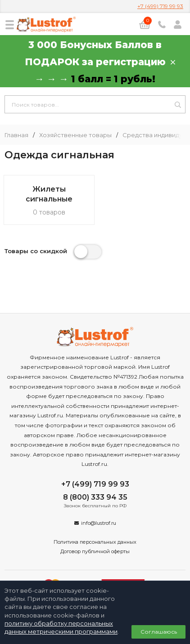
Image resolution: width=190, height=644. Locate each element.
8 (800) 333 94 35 (95, 497)
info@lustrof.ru (99, 523)
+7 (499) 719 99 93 (160, 6)
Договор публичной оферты (95, 551)
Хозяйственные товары (75, 135)
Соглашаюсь (159, 632)
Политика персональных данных (95, 542)
